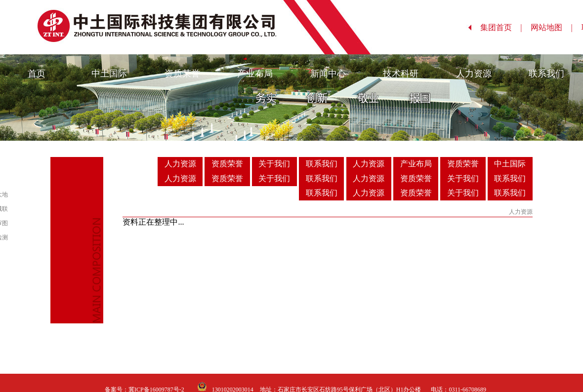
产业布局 (255, 74)
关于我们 (274, 164)
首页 (37, 74)
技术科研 (401, 74)
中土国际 (109, 74)
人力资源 (474, 74)
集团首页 (501, 27)
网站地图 (552, 27)
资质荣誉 (182, 74)
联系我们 (546, 74)
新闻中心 (328, 74)
